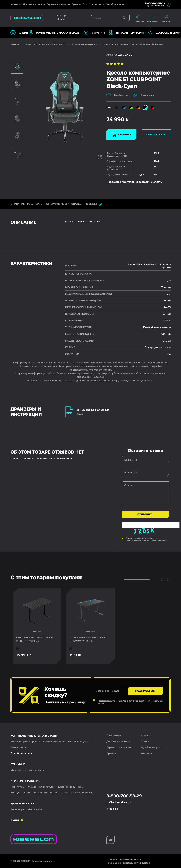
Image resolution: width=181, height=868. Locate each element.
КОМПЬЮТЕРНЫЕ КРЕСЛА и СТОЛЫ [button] (55, 33)
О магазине (114, 735)
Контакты (16, 4)
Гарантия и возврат (58, 4)
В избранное (117, 95)
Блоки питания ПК (46, 793)
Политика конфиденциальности (124, 859)
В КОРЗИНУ (121, 135)
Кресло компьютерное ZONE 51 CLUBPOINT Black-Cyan (133, 44)
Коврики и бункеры (71, 787)
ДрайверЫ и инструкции (67, 204)
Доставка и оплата (34, 4)
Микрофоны (18, 770)
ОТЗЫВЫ (94, 204)
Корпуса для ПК (21, 793)
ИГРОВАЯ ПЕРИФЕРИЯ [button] (127, 33)
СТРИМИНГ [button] (95, 33)
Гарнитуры (17, 787)
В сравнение (144, 95)
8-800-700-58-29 (155, 3)
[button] (35, 631)
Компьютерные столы (57, 742)
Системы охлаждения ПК (77, 793)
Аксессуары (82, 742)
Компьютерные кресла (84, 44)
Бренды (76, 4)
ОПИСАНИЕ (18, 204)
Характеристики (38, 204)
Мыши (32, 787)
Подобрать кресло (94, 4)
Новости (146, 735)
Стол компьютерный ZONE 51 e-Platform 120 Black (36, 639)
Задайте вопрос (116, 4)
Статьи (145, 741)
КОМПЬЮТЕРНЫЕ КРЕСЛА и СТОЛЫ (46, 44)
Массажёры (35, 809)
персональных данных (157, 540)
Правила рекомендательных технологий (128, 863)
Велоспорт (17, 809)
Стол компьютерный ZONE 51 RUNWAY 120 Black (88, 639)
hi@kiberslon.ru (118, 802)
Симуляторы (18, 747)
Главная (15, 44)
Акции (19, 33)
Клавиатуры (47, 787)
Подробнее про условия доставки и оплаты (134, 182)
